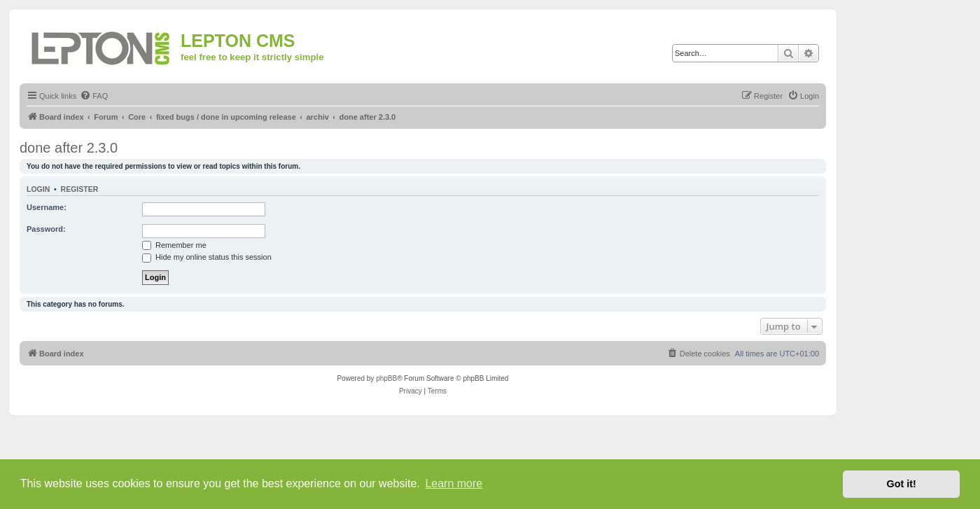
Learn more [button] (454, 483)
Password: (46, 229)
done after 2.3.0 (69, 148)
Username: (47, 207)
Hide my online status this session (207, 257)
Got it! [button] (902, 484)
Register (80, 189)
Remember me (174, 245)
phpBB (386, 378)
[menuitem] (94, 96)
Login (38, 189)
